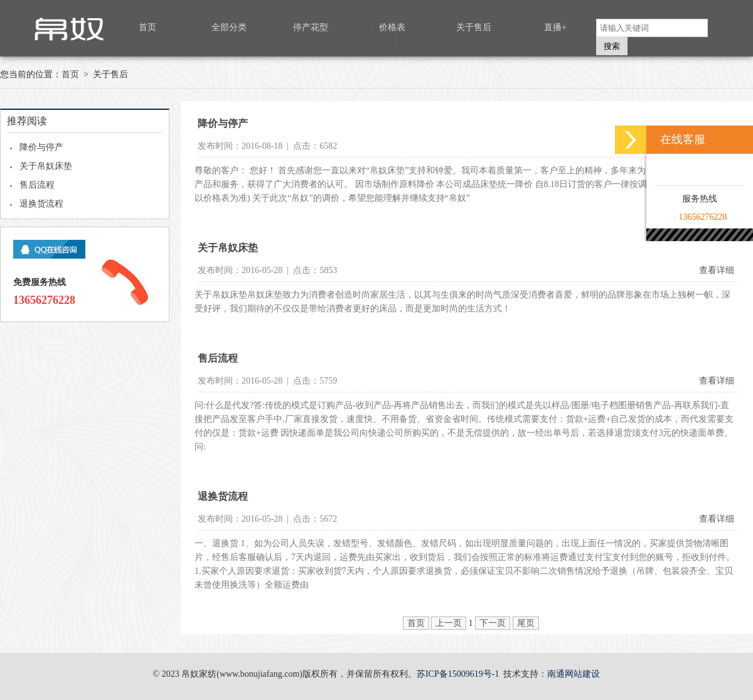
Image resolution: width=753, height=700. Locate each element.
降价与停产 (41, 147)
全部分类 (229, 27)
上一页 (449, 623)
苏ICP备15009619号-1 (458, 674)
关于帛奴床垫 (46, 166)
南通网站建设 (574, 674)
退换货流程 (41, 204)
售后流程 (37, 185)
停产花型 (311, 27)
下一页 (493, 623)
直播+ (555, 27)
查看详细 (717, 270)
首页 (147, 27)
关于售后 (474, 27)
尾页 (526, 623)
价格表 (392, 27)
